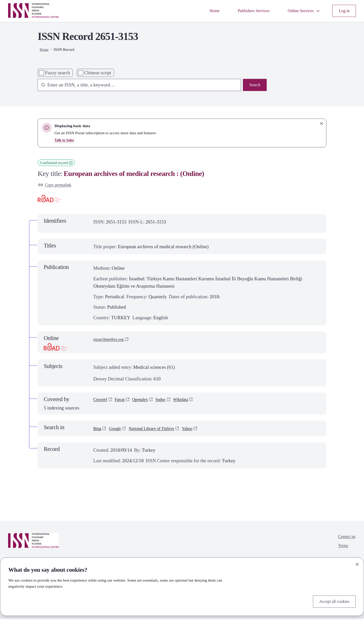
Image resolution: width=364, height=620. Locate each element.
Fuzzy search (57, 73)
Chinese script (98, 73)
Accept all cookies (332, 601)
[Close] (357, 563)
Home (202, 11)
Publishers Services (245, 11)
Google (117, 430)
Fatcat (123, 402)
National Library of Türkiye (158, 430)
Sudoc (168, 402)
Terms (341, 549)
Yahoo (199, 430)
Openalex (145, 402)
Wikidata (190, 402)
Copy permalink (57, 186)
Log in (343, 11)
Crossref (101, 402)
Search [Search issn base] (254, 86)
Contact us (345, 538)
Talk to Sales (65, 140)
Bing (98, 430)
